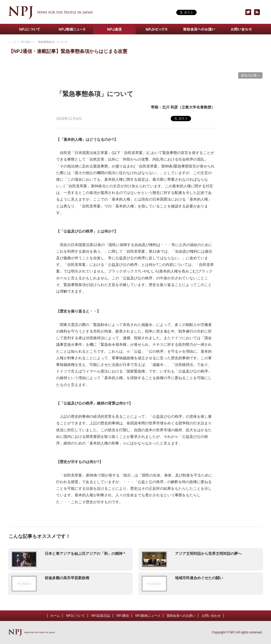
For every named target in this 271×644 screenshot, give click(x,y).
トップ (12, 42)
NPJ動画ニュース (72, 29)
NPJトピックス (157, 29)
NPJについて (30, 29)
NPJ (51, 13)
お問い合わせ (241, 29)
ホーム (55, 616)
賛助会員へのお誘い (199, 29)
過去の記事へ (250, 75)
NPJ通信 (114, 29)
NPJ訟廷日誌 (101, 616)
